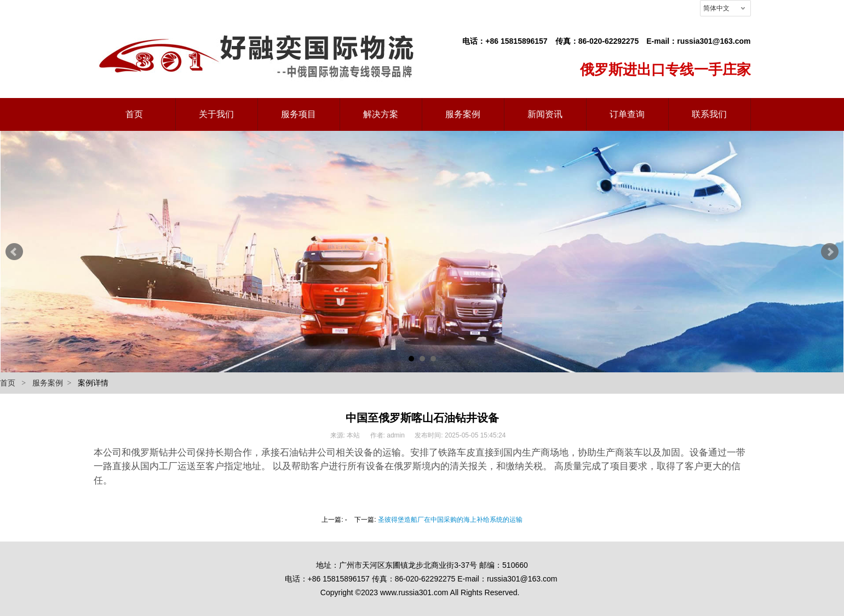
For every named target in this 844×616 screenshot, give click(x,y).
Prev (14, 252)
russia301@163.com (714, 41)
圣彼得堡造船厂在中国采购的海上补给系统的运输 (450, 520)
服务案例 (48, 383)
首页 (8, 383)
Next (830, 252)
